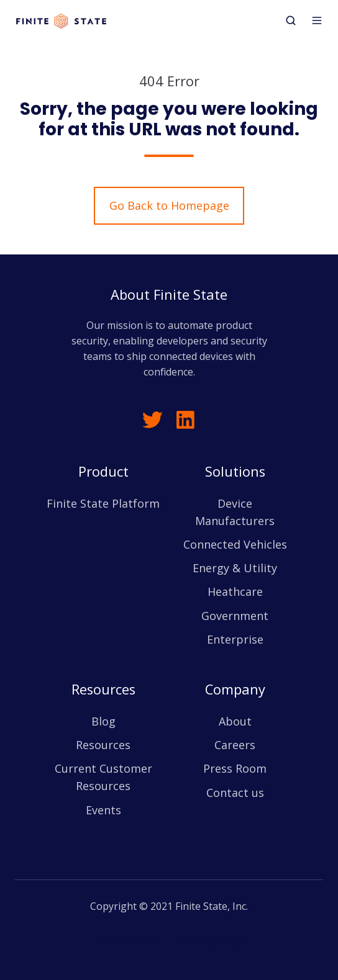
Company (235, 689)
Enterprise (235, 639)
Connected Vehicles (235, 544)
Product (103, 471)
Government (235, 616)
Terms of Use (127, 940)
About (235, 721)
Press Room (235, 768)
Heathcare (235, 591)
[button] (291, 20)
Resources (103, 689)
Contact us (235, 793)
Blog (103, 721)
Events (103, 810)
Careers (235, 745)
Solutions (235, 471)
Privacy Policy (211, 940)
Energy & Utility (235, 568)
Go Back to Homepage (169, 205)
